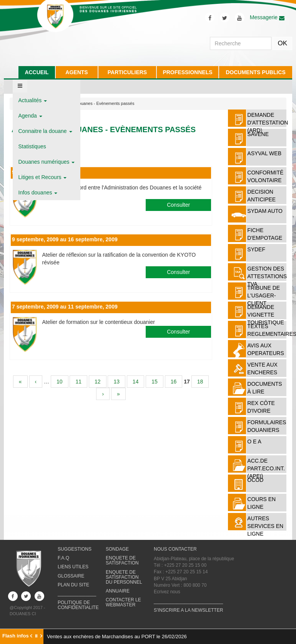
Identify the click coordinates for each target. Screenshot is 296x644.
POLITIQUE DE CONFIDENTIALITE (78, 605)
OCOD (255, 480)
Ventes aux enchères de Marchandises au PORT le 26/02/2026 (117, 637)
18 (200, 382)
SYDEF (256, 249)
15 (155, 382)
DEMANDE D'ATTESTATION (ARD (268, 123)
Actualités (33, 100)
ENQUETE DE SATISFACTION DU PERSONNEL (124, 577)
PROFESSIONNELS (187, 72)
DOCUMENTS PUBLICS (256, 72)
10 (60, 382)
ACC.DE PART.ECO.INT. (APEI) (266, 468)
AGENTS (76, 72)
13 (116, 382)
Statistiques (32, 146)
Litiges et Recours (43, 177)
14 (136, 382)
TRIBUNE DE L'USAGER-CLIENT (264, 295)
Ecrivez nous (167, 592)
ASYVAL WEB (264, 153)
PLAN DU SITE (73, 585)
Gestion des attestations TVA (267, 276)
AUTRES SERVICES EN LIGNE (265, 526)
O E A (254, 442)
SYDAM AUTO (265, 211)
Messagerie (267, 17)
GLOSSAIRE (71, 576)
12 (98, 382)
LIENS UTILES (73, 567)
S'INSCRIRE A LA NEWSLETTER (188, 610)
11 (78, 382)
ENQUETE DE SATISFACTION (122, 560)
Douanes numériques (47, 162)
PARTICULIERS (127, 72)
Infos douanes (38, 193)
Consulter (178, 205)
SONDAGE (117, 549)
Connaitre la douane (45, 131)
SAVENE (258, 134)
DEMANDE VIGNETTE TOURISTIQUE (265, 315)
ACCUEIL (37, 72)
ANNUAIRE (118, 591)
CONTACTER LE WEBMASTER (123, 602)
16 (174, 382)
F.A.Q (63, 558)
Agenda (30, 116)
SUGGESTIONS (75, 549)
